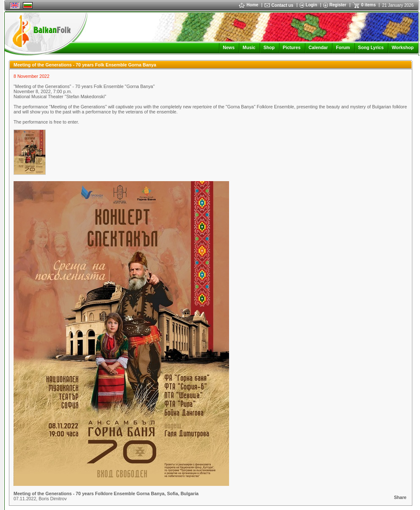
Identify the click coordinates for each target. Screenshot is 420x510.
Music (249, 47)
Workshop (403, 47)
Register (338, 5)
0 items (368, 5)
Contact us (282, 5)
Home (249, 5)
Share (400, 497)
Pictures (292, 47)
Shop (269, 47)
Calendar (318, 47)
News (229, 47)
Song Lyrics (371, 47)
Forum (343, 47)
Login (311, 5)
